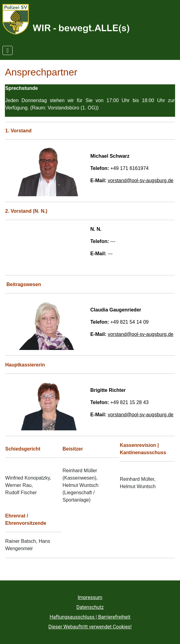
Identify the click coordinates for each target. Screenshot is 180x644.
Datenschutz (90, 607)
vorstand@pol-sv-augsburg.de (141, 180)
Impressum (90, 597)
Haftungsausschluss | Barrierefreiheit (90, 617)
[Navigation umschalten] (7, 50)
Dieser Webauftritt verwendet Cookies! (90, 627)
